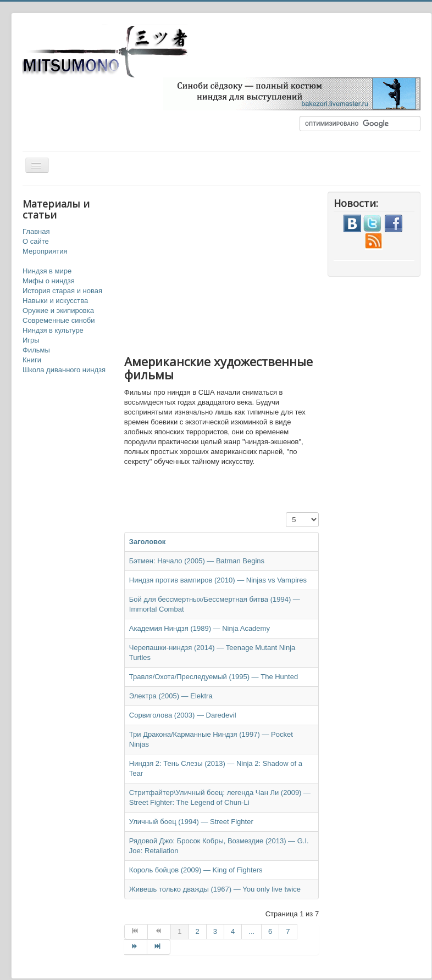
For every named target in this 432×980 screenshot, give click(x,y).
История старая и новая (62, 291)
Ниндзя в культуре (53, 330)
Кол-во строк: (286, 513)
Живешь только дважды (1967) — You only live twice (215, 889)
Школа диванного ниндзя (64, 370)
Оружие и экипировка (58, 310)
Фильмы (36, 350)
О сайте (36, 241)
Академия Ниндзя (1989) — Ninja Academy (200, 628)
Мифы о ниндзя (49, 281)
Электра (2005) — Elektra (171, 696)
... (251, 931)
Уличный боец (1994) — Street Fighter (191, 822)
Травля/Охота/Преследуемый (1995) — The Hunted (214, 677)
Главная (36, 231)
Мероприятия (45, 251)
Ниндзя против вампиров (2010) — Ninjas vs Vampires (218, 580)
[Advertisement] (262, 268)
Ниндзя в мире (47, 271)
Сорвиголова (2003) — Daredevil (183, 715)
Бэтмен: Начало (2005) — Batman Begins (197, 561)
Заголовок (148, 542)
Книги (32, 360)
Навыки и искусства (55, 301)
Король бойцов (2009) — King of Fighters (196, 870)
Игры (31, 340)
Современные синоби (59, 320)
